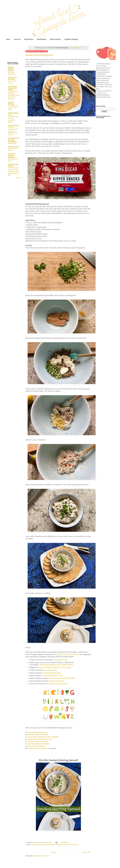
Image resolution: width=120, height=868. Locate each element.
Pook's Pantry (13, 113)
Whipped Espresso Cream (38, 742)
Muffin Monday (55, 39)
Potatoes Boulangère (12, 73)
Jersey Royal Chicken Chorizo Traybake (43, 737)
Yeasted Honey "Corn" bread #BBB (13, 108)
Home (8, 39)
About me (17, 39)
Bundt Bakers (42, 39)
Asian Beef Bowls (61, 660)
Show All (18, 178)
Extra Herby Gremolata (37, 746)
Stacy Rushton (38, 843)
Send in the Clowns (12, 82)
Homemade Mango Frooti (53, 676)
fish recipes (64, 845)
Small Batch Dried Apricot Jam (40, 739)
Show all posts (76, 48)
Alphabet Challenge (71, 39)
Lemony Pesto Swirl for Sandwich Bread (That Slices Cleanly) (13, 95)
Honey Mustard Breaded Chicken (62, 678)
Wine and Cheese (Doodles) (12, 156)
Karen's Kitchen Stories (11, 69)
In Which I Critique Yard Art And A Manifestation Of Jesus (13, 131)
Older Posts (87, 852)
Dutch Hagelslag (51, 670)
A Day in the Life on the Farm (68, 655)
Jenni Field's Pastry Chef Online (13, 88)
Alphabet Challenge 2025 (40, 845)
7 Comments (65, 843)
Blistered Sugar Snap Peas (38, 735)
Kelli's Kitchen (13, 147)
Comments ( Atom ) (42, 856)
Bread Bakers (29, 39)
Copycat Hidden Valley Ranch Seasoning (55, 668)
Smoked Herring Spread (39, 55)
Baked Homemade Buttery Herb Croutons (57, 665)
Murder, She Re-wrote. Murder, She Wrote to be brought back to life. (13, 171)
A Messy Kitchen (11, 103)
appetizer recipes (54, 845)
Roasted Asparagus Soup (38, 732)
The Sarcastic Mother (13, 165)
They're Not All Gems (12, 78)
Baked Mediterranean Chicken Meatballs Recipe (13, 118)
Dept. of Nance (13, 126)
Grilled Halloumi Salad (52, 673)
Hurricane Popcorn (57, 681)
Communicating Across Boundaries (14, 140)
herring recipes (74, 845)
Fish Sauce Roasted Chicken (38, 744)
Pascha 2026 (12, 143)
